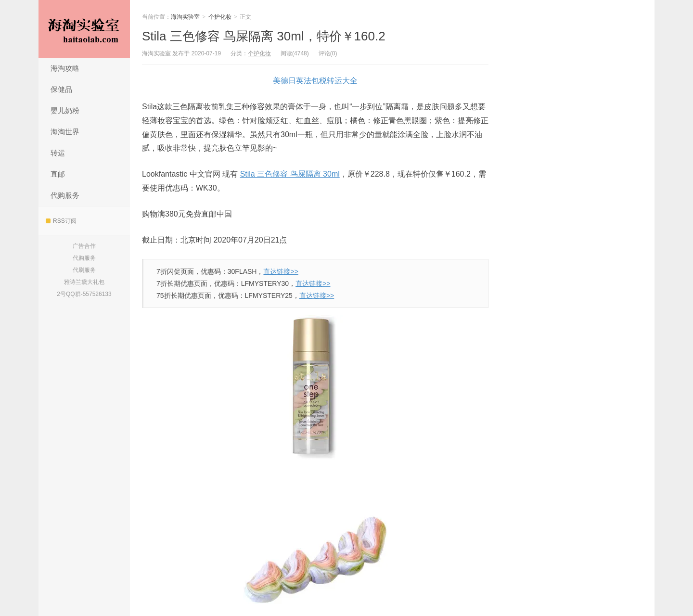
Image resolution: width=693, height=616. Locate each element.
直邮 (58, 174)
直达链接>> (281, 271)
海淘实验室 (84, 29)
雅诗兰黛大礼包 (84, 282)
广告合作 (84, 246)
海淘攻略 (65, 68)
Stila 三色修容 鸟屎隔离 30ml (290, 174)
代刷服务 (84, 270)
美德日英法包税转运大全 (315, 81)
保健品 (61, 89)
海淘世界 (65, 132)
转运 (58, 153)
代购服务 (65, 195)
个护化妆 (220, 17)
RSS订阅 (61, 221)
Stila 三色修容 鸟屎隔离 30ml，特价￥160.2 (264, 36)
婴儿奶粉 (65, 110)
